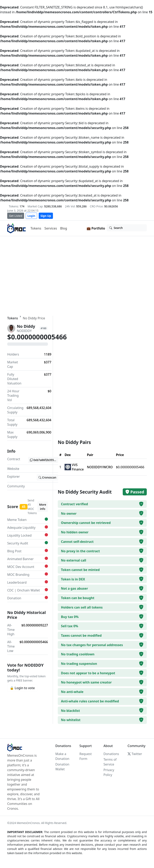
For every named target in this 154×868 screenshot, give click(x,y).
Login (31, 216)
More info (43, 507)
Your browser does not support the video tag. (77, 276)
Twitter (135, 754)
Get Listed (16, 216)
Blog (64, 228)
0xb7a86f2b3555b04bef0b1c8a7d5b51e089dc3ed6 (44, 460)
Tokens (36, 228)
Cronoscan (47, 477)
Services (51, 228)
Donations (111, 754)
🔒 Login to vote (22, 688)
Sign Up (46, 216)
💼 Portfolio (96, 228)
